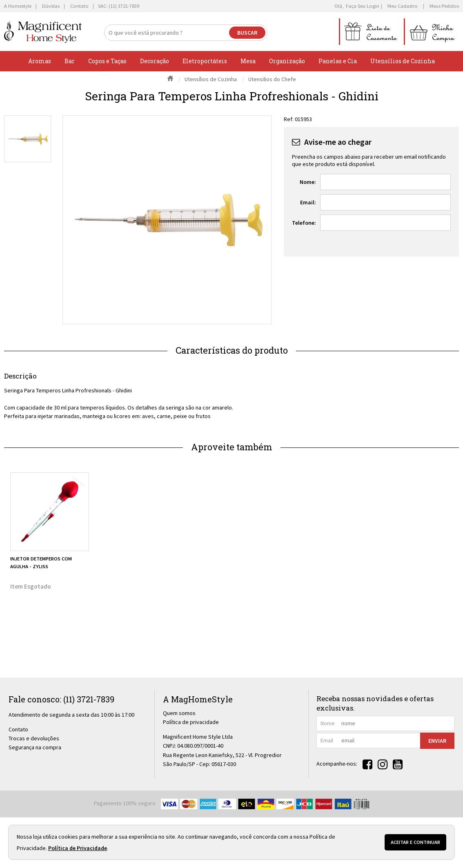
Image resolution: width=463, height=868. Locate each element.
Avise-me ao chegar (338, 142)
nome (328, 723)
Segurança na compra (35, 747)
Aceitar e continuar (415, 842)
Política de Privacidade (78, 848)
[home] (43, 32)
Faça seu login (363, 6)
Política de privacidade (191, 722)
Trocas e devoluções (34, 738)
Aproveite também (232, 447)
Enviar (437, 741)
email (327, 740)
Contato (18, 729)
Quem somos (179, 713)
